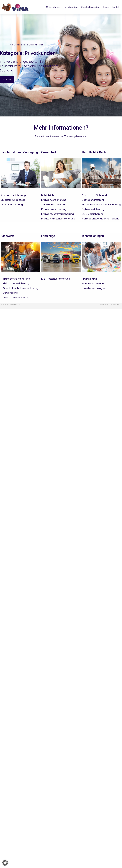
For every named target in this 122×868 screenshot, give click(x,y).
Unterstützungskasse (13, 200)
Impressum (104, 305)
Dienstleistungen (93, 236)
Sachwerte (8, 236)
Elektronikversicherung (16, 283)
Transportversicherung (16, 279)
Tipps (106, 7)
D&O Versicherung (93, 214)
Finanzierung (89, 279)
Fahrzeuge (48, 236)
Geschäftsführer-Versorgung (19, 152)
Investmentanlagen (94, 288)
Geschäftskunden (90, 7)
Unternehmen (53, 7)
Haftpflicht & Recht (94, 152)
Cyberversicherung (93, 209)
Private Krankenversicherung (58, 219)
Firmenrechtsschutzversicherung (101, 205)
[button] (5, 863)
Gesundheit (49, 152)
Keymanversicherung (13, 195)
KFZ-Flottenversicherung (56, 279)
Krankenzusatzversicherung (57, 214)
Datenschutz (116, 305)
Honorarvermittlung (94, 284)
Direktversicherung (12, 205)
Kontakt (116, 7)
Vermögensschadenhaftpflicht (100, 219)
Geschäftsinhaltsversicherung (21, 288)
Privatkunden (71, 7)
